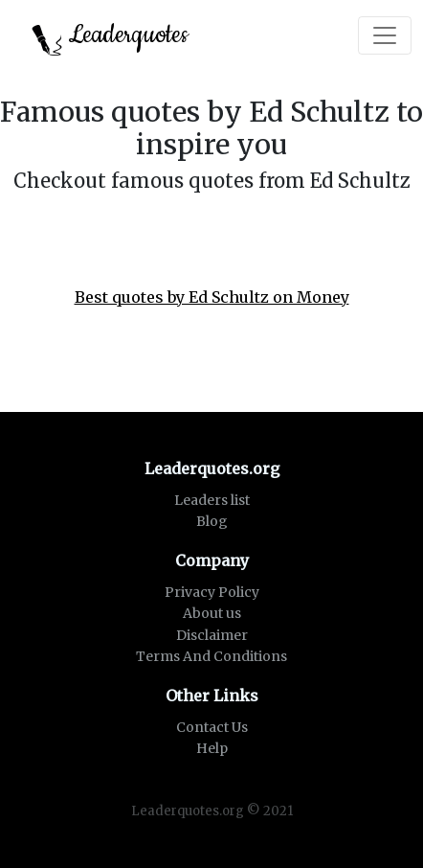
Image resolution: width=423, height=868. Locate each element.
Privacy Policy (212, 592)
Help (212, 748)
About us (212, 613)
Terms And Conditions (211, 656)
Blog (212, 521)
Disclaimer (212, 635)
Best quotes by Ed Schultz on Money (212, 297)
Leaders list (212, 500)
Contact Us (212, 727)
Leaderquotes (110, 37)
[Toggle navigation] (385, 35)
